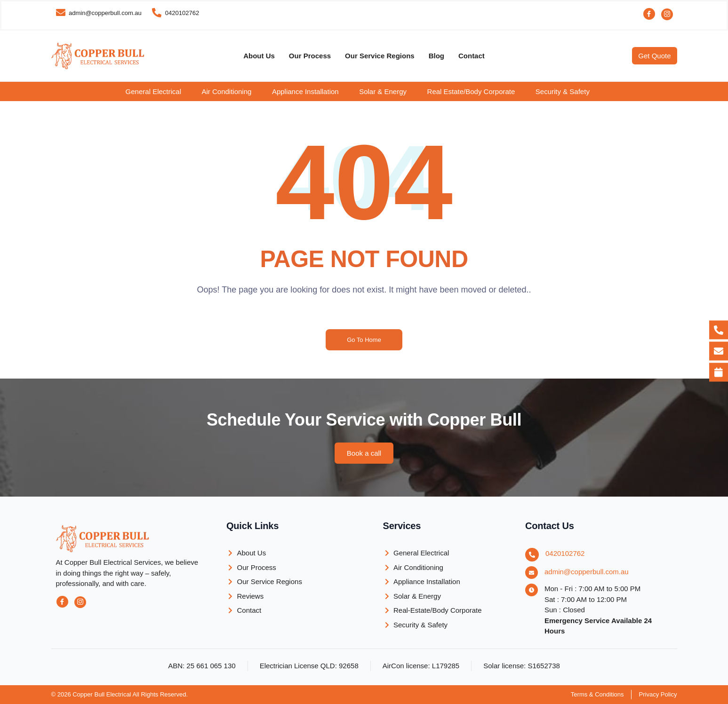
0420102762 (565, 553)
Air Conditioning (226, 91)
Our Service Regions (380, 56)
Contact (472, 56)
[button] (160, 91)
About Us (259, 56)
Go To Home (364, 340)
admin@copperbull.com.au (587, 572)
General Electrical (153, 91)
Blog (436, 56)
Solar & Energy (383, 91)
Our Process (310, 56)
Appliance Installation (305, 91)
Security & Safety (563, 91)
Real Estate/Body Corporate (471, 91)
